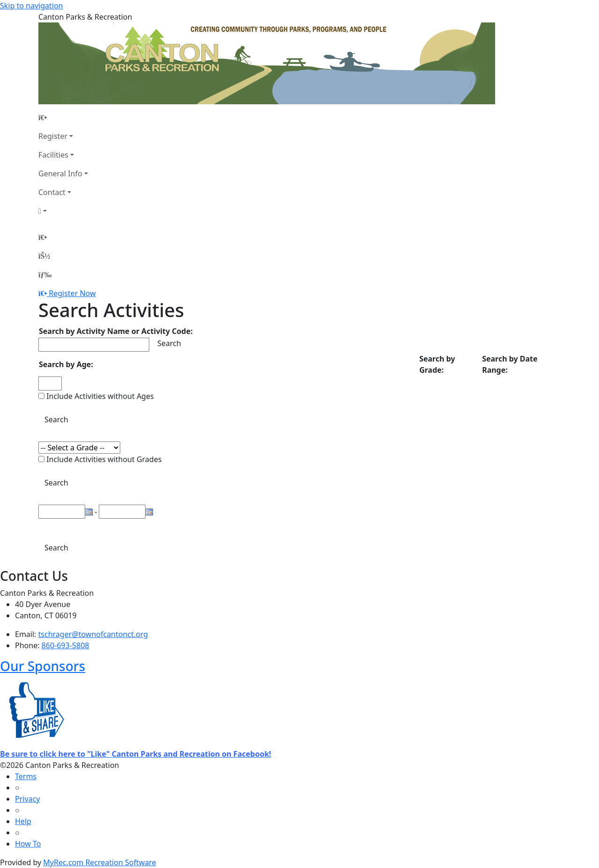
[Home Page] (63, 117)
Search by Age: (66, 364)
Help (23, 821)
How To (28, 844)
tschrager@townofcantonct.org (93, 634)
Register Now (72, 293)
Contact (52, 192)
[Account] (63, 211)
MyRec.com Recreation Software (99, 862)
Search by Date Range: (510, 364)
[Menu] (45, 275)
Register (53, 136)
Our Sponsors (43, 666)
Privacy (27, 799)
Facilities (53, 155)
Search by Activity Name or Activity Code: (116, 331)
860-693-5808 (66, 645)
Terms (26, 776)
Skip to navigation (31, 6)
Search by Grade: (437, 364)
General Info (60, 174)
